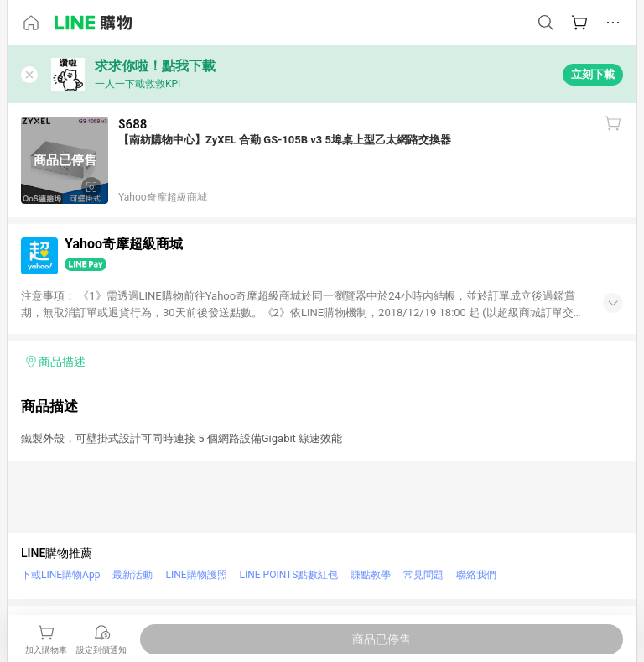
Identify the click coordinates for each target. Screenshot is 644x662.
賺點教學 (371, 575)
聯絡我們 (476, 575)
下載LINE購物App (60, 575)
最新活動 (132, 575)
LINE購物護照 (196, 575)
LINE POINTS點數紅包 (289, 575)
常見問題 (423, 575)
